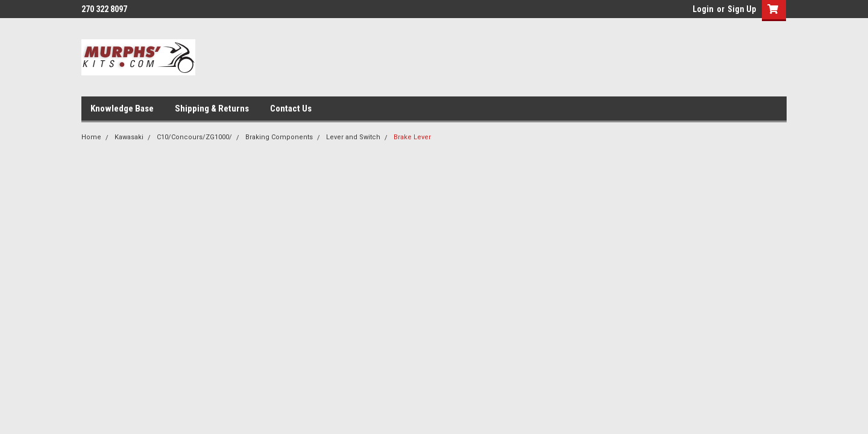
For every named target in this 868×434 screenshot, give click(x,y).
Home (91, 137)
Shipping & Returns (212, 108)
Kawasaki (129, 137)
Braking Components (279, 137)
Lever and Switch (353, 137)
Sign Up (742, 9)
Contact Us (291, 108)
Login (703, 9)
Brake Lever (412, 137)
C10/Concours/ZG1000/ (194, 137)
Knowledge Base (122, 108)
